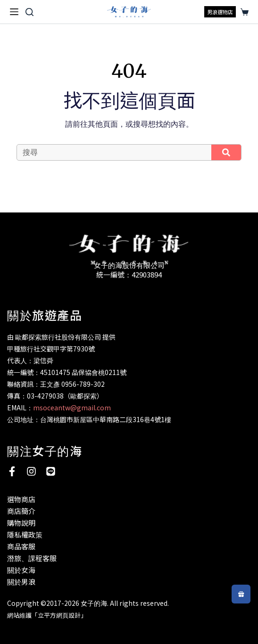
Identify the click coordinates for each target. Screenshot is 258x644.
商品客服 (21, 546)
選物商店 (21, 499)
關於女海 (21, 570)
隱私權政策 (25, 534)
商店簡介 (21, 511)
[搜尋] (29, 12)
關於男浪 (21, 582)
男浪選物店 (220, 12)
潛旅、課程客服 (32, 558)
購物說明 (21, 523)
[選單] (14, 12)
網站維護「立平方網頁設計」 (47, 615)
